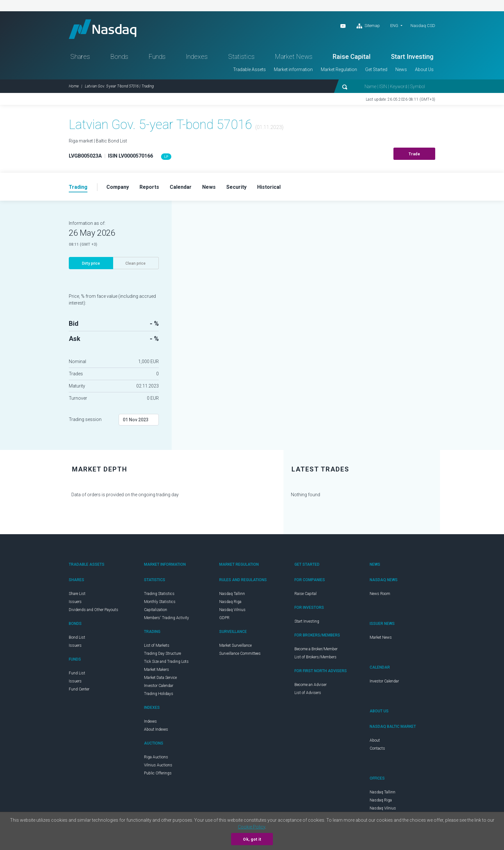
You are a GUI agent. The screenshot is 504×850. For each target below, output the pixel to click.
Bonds (119, 57)
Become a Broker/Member (316, 649)
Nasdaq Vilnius (232, 610)
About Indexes (156, 729)
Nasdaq (103, 29)
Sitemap (368, 26)
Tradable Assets (249, 69)
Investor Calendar (159, 686)
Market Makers (157, 670)
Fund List (77, 673)
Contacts (377, 748)
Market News (294, 57)
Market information (293, 69)
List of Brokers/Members (315, 657)
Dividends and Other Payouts (94, 610)
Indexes (197, 57)
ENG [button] (394, 26)
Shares (80, 57)
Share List (77, 594)
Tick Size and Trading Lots (166, 662)
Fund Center (79, 689)
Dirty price (91, 263)
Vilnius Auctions (158, 765)
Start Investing (412, 57)
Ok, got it (252, 839)
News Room (380, 594)
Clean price (135, 263)
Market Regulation (339, 69)
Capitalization (156, 610)
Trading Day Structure (162, 653)
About (375, 740)
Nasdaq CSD (423, 26)
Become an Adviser (310, 685)
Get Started (376, 69)
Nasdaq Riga (230, 602)
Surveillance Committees (240, 653)
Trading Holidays (159, 694)
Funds (157, 57)
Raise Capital (352, 57)
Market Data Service (160, 678)
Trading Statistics (159, 594)
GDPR (224, 618)
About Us (424, 69)
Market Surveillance (235, 645)
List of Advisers (308, 693)
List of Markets (157, 645)
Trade (414, 154)
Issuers (75, 602)
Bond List (77, 637)
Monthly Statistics (160, 602)
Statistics (241, 57)
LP (166, 157)
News (401, 69)
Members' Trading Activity (166, 618)
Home (74, 86)
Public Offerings (158, 773)
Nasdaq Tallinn (232, 594)
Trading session (85, 419)
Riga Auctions (156, 757)
